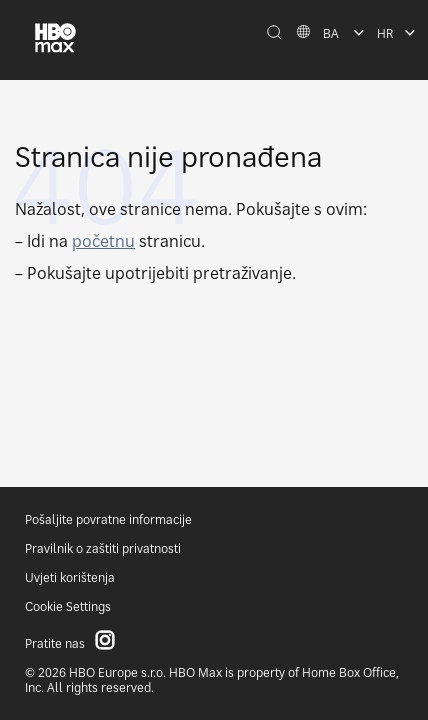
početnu (103, 241)
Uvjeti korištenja (70, 577)
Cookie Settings (68, 606)
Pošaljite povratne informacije (108, 519)
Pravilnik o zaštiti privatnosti (103, 548)
